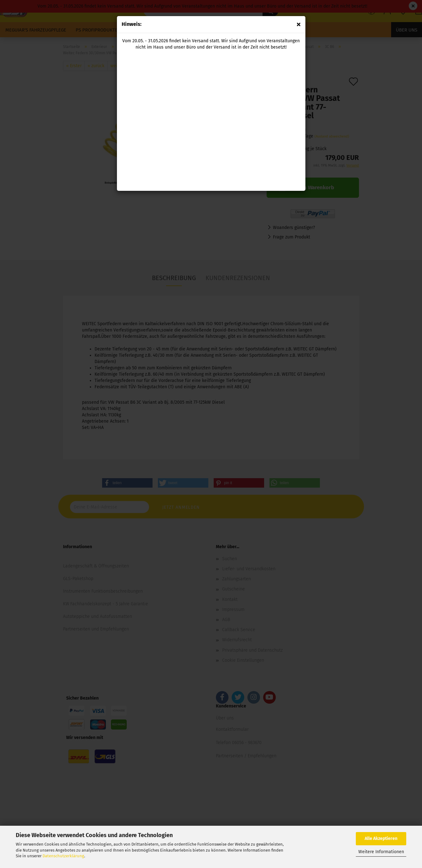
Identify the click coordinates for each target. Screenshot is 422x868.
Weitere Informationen (381, 852)
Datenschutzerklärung (63, 856)
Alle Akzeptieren (381, 839)
